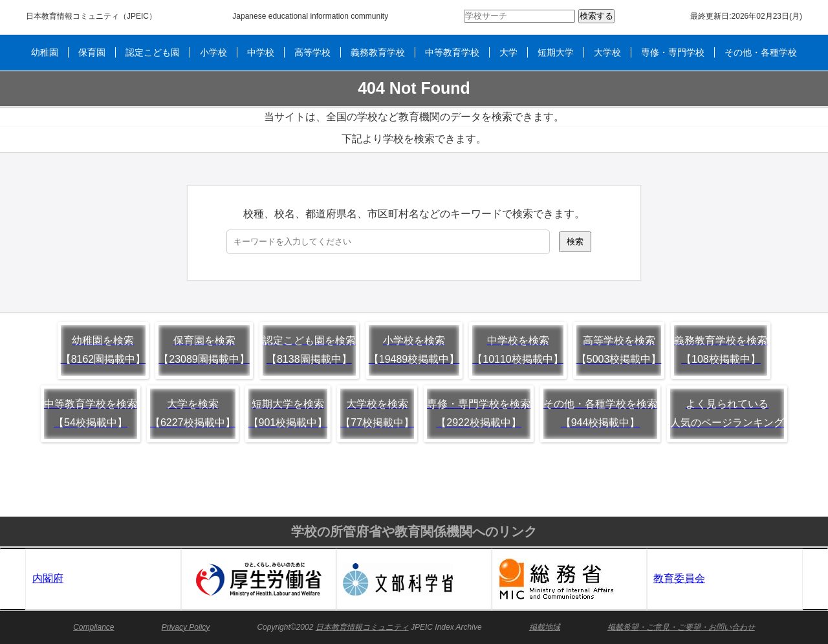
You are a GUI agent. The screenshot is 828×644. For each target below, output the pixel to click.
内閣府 (48, 578)
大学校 (607, 52)
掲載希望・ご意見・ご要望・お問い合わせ (681, 627)
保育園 (92, 52)
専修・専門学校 (673, 52)
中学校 (261, 52)
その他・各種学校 (761, 52)
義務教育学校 (378, 52)
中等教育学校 (452, 52)
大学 (508, 52)
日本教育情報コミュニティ (72, 16)
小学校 (213, 52)
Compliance (93, 627)
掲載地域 (545, 627)
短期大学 (556, 52)
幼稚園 (45, 52)
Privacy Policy (186, 627)
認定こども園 (153, 52)
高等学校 (312, 52)
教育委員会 (679, 578)
